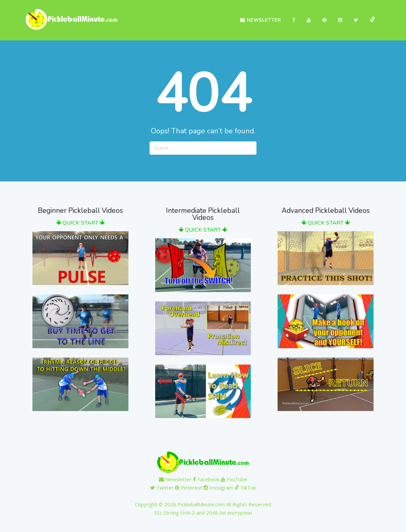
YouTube (234, 479)
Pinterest (189, 488)
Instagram (218, 488)
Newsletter (261, 20)
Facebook (206, 479)
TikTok (245, 488)
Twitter (162, 488)
